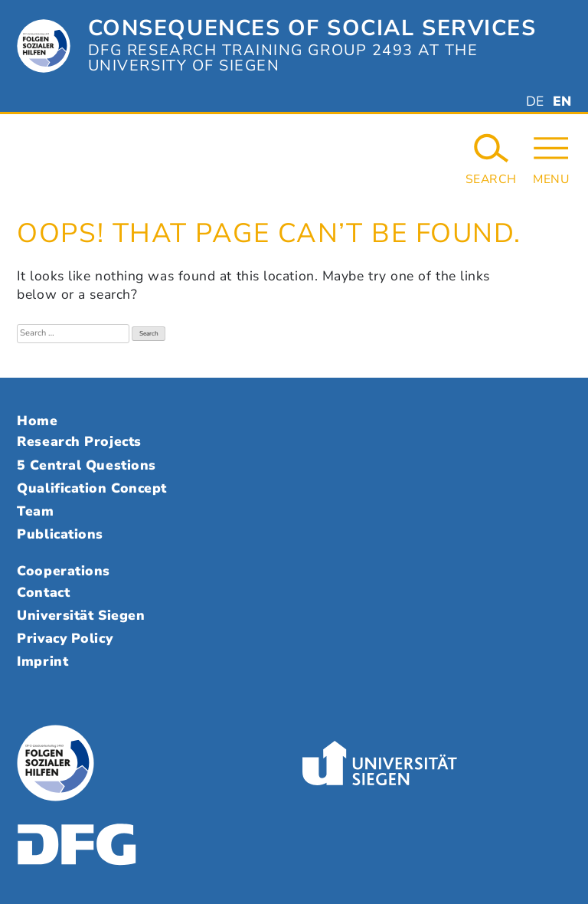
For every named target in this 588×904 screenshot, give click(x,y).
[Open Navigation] (551, 159)
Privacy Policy (65, 638)
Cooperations (64, 571)
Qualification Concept (91, 488)
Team (35, 511)
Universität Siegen (81, 615)
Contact (43, 592)
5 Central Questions (86, 465)
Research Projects (79, 441)
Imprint (42, 661)
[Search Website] (491, 159)
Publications (60, 534)
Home (37, 421)
